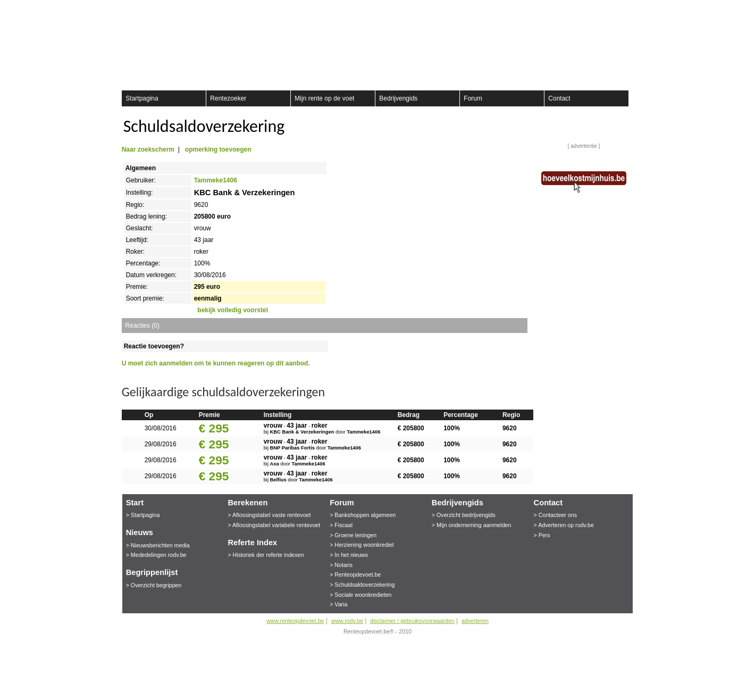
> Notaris (341, 565)
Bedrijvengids (398, 98)
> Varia (338, 604)
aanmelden (626, 11)
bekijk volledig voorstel (233, 310)
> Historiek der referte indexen (266, 555)
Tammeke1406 (216, 180)
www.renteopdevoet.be (295, 621)
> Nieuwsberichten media (158, 545)
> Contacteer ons (555, 515)
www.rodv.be (347, 621)
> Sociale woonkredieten (360, 595)
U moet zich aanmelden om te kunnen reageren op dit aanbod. (216, 363)
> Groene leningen (353, 535)
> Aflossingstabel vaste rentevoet (269, 515)
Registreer (128, 11)
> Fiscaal (341, 525)
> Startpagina (143, 515)
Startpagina (142, 98)
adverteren (475, 621)
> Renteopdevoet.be (355, 574)
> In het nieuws (349, 555)
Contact (559, 98)
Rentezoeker (228, 98)
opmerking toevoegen (218, 149)
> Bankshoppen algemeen (363, 515)
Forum (473, 98)
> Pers (542, 535)
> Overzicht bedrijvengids (464, 515)
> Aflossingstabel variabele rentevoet (274, 525)
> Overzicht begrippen (154, 585)
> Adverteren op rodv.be (564, 525)
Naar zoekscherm (148, 149)
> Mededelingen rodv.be (156, 555)
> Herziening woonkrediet (362, 545)
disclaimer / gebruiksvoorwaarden (412, 621)
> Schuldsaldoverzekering (362, 585)
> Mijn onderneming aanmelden (472, 525)
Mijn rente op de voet (324, 98)
